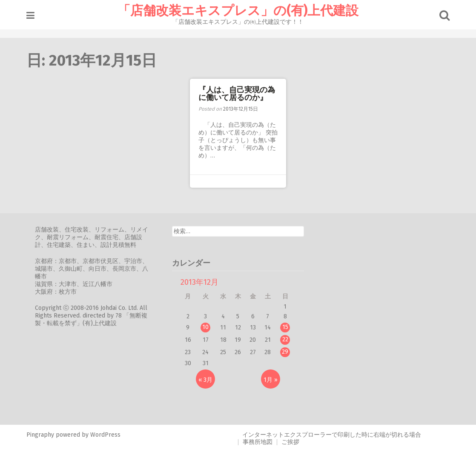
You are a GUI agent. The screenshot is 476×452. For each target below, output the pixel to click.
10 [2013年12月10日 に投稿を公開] (205, 327)
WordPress (105, 435)
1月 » (271, 380)
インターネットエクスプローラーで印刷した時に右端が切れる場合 (332, 435)
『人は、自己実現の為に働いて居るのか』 (237, 94)
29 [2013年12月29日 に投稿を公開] (285, 352)
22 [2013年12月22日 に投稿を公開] (285, 339)
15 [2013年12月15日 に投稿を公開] (285, 327)
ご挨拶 (290, 442)
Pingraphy (40, 435)
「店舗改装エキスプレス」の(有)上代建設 (238, 11)
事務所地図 (258, 442)
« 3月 (205, 380)
